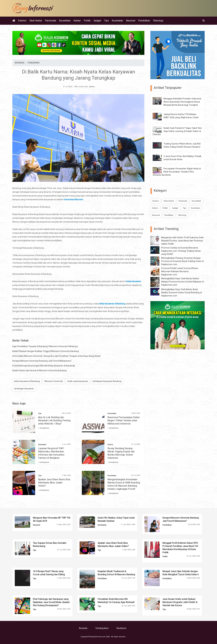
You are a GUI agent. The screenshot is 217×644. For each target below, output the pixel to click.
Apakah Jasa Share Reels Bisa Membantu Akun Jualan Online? (54, 483)
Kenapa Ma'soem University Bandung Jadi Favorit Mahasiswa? (42, 361)
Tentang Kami (102, 628)
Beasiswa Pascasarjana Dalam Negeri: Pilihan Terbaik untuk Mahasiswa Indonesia (124, 420)
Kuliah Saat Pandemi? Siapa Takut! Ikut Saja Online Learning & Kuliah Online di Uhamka (177, 131)
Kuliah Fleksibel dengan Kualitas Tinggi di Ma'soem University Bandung (46, 351)
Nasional (131, 21)
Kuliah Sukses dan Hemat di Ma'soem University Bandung (39, 370)
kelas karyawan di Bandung (27, 381)
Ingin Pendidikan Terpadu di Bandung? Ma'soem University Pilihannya (45, 346)
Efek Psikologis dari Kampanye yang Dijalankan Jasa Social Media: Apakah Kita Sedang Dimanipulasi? (51, 602)
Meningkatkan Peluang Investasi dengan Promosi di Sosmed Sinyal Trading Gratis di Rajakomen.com (182, 261)
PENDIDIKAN (34, 63)
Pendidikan (144, 21)
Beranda (83, 628)
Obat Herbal (36, 21)
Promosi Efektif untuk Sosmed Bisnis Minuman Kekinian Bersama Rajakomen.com (180, 271)
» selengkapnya (44, 428)
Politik (87, 21)
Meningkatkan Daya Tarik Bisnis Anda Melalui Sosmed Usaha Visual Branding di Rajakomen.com (182, 293)
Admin (92, 87)
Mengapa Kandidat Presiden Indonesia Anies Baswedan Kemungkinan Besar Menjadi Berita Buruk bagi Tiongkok (182, 102)
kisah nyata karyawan (78, 381)
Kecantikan (65, 21)
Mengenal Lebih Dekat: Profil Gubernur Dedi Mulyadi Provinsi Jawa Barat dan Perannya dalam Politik (182, 241)
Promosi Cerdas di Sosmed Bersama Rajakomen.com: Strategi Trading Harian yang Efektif (181, 251)
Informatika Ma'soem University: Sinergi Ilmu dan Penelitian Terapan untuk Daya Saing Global (56, 356)
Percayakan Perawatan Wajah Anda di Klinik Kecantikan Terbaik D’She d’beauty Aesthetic (177, 172)
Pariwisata (50, 21)
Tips (106, 21)
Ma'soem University (54, 381)
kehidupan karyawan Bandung (107, 381)
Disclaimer (121, 628)
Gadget (97, 21)
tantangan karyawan (24, 389)
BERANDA (20, 63)
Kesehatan (117, 21)
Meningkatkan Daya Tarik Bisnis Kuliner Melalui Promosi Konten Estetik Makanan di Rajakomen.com (182, 282)
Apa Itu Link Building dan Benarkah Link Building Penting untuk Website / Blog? (54, 420)
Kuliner (77, 21)
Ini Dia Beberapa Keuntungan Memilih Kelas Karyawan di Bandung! (44, 366)
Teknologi (158, 21)
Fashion (22, 21)
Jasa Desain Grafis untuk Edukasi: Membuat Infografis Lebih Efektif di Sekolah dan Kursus (180, 602)
